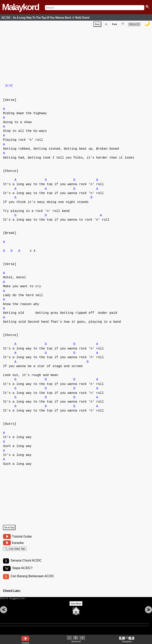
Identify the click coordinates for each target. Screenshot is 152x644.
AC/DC (9, 87)
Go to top (9, 529)
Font (115, 25)
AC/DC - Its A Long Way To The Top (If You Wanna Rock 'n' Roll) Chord (45, 18)
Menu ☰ (134, 25)
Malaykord (20, 7)
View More (76, 610)
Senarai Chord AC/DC (26, 564)
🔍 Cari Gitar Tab (15, 551)
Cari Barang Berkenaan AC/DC (32, 580)
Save (97, 25)
